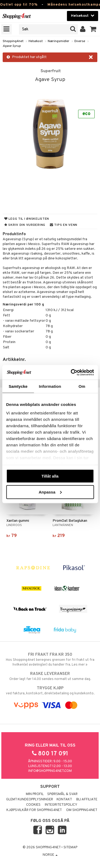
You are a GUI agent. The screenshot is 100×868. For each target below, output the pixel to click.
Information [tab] (50, 386)
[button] (93, 29)
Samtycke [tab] (18, 386)
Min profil (35, 794)
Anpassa (50, 492)
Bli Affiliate (87, 800)
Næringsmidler (59, 41)
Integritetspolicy (61, 805)
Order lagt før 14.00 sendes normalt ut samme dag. (50, 676)
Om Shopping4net (82, 810)
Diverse (80, 41)
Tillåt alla (50, 476)
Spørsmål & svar (62, 794)
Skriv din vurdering (25, 225)
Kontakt (64, 800)
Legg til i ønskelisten (27, 219)
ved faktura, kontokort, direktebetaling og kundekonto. (50, 691)
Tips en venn (64, 225)
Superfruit (51, 71)
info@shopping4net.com (50, 771)
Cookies (33, 805)
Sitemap (70, 847)
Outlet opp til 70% (19, 5)
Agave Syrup (12, 46)
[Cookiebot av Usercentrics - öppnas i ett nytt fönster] (71, 372)
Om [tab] (82, 386)
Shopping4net (13, 41)
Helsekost (36, 41)
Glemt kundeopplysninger (30, 800)
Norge (50, 855)
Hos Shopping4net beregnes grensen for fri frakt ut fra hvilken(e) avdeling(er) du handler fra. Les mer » (50, 659)
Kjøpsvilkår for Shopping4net (34, 810)
